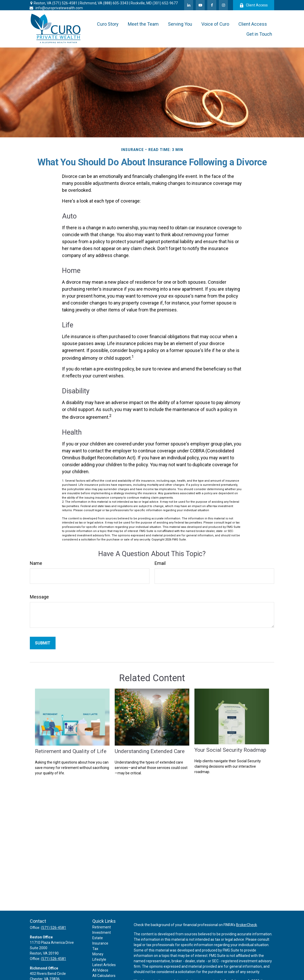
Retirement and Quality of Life (71, 751)
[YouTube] (200, 5)
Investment (102, 933)
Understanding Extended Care (150, 751)
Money (98, 954)
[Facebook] (212, 5)
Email (160, 563)
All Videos (100, 970)
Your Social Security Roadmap (230, 750)
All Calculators (104, 976)
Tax (95, 949)
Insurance (100, 943)
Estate (98, 938)
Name (36, 563)
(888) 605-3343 (116, 3)
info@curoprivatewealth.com (56, 8)
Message (39, 597)
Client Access (254, 5)
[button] (108, 24)
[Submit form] (43, 643)
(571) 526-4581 (65, 3)
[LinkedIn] (189, 5)
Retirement (102, 927)
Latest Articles (104, 965)
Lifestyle (99, 959)
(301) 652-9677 (165, 3)
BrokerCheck (247, 925)
